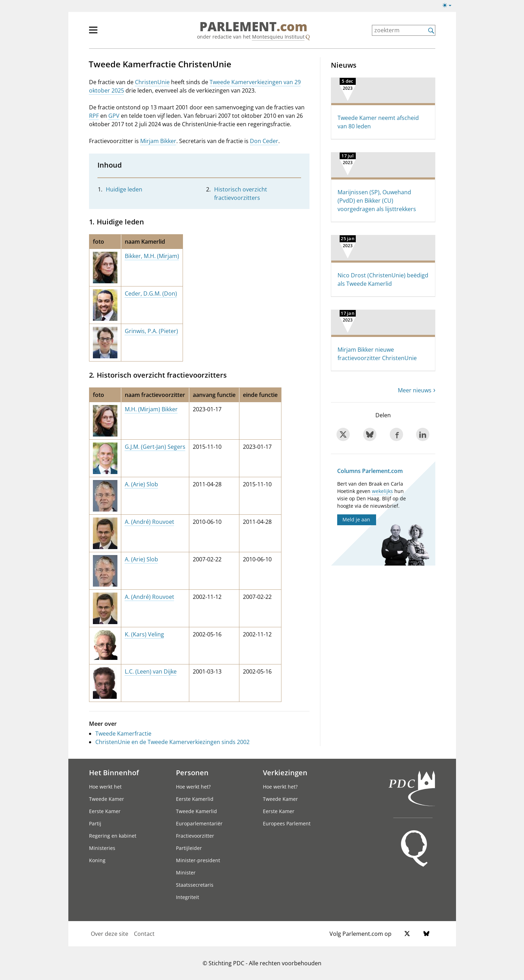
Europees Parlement (287, 823)
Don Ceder (264, 141)
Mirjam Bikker (158, 141)
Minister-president (198, 860)
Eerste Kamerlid (195, 799)
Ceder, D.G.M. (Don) (151, 293)
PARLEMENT (253, 27)
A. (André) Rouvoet (149, 522)
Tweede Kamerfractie (123, 734)
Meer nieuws (415, 390)
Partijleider (189, 848)
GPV (114, 116)
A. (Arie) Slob (141, 484)
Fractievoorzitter (195, 836)
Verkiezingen (285, 772)
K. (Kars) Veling (144, 634)
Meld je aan (356, 519)
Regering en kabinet (113, 836)
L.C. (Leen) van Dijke (151, 671)
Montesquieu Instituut (278, 37)
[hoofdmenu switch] (93, 33)
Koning (97, 860)
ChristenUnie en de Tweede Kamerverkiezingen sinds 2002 (172, 742)
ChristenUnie (152, 82)
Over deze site (110, 934)
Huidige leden (124, 189)
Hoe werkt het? (193, 787)
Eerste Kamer (105, 811)
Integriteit (188, 897)
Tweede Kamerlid (196, 811)
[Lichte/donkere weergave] (449, 7)
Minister (186, 873)
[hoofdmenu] (116, 33)
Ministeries (102, 848)
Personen (192, 772)
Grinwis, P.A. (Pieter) (151, 331)
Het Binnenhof (114, 772)
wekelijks (382, 491)
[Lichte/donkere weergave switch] (449, 6)
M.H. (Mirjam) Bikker (151, 409)
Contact (144, 934)
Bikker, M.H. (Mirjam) (152, 256)
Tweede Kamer (107, 799)
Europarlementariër (199, 823)
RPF (94, 116)
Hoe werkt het (105, 787)
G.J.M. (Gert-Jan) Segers (155, 447)
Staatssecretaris (195, 885)
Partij (95, 823)
